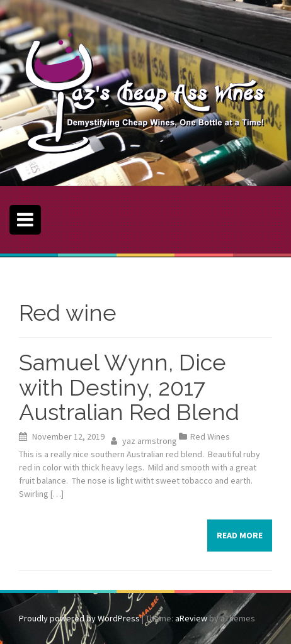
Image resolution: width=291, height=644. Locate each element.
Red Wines (210, 436)
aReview (191, 618)
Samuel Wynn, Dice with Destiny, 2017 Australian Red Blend (129, 387)
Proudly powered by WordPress (79, 618)
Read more (240, 535)
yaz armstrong (150, 441)
